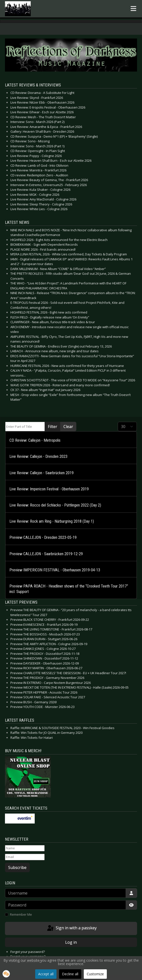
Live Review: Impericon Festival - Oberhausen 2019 (49, 489)
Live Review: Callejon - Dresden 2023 (38, 456)
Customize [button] (95, 974)
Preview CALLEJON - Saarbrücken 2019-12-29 (46, 554)
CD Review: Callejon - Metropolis (35, 440)
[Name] (25, 848)
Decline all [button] (70, 974)
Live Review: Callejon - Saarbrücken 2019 (42, 473)
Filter (53, 427)
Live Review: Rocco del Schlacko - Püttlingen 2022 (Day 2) (55, 505)
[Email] (25, 857)
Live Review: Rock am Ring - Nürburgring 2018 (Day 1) (52, 521)
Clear (68, 427)
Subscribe (17, 867)
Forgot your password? (28, 952)
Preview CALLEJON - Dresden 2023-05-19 (43, 537)
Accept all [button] (46, 974)
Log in (71, 942)
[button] (6, 974)
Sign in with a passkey (71, 928)
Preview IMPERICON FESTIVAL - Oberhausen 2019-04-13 (55, 570)
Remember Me (21, 914)
